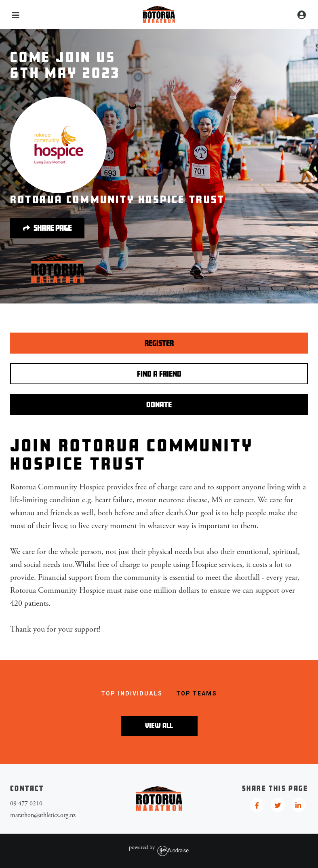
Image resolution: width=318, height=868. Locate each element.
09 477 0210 (26, 804)
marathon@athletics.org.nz (43, 815)
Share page (47, 228)
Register (159, 343)
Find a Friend (159, 374)
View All (159, 726)
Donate (159, 405)
